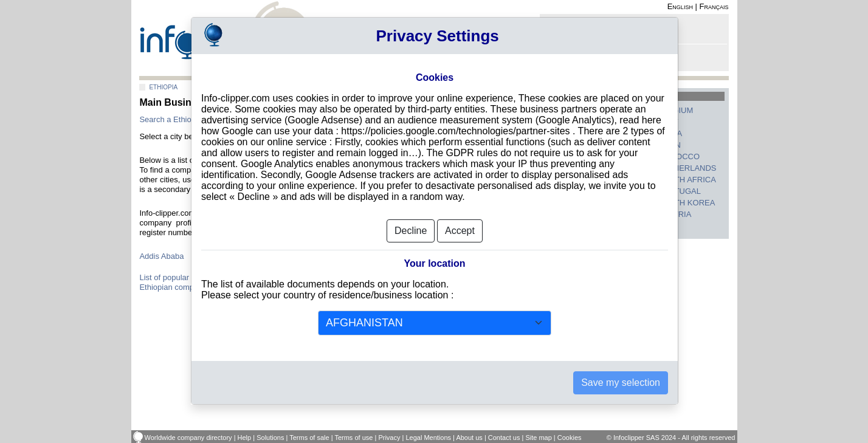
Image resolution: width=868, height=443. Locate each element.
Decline (411, 231)
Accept (460, 231)
